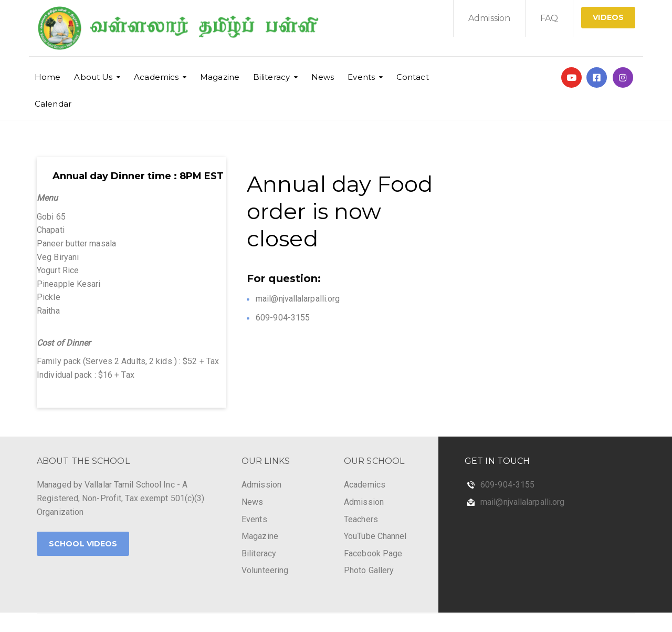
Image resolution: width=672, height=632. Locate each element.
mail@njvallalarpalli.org (522, 502)
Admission (489, 18)
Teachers (361, 519)
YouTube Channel (375, 536)
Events (361, 77)
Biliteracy (271, 77)
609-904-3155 (507, 485)
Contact (413, 77)
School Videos (83, 544)
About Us (93, 77)
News (323, 77)
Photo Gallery (369, 570)
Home (48, 77)
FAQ (549, 18)
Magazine (220, 77)
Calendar (53, 104)
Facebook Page (373, 553)
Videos (608, 17)
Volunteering (265, 570)
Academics (156, 77)
